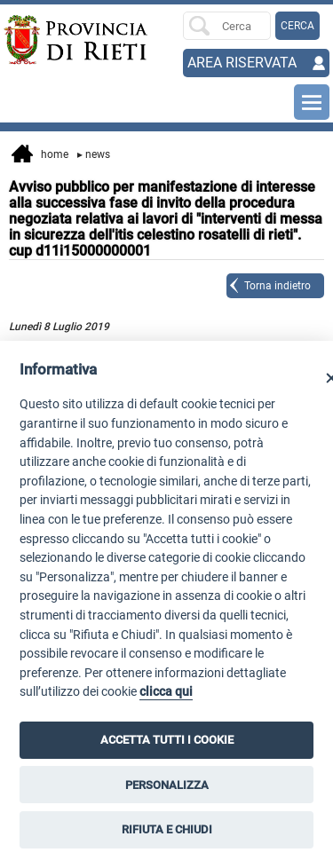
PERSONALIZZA (167, 785)
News (94, 154)
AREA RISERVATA (242, 63)
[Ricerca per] (227, 26)
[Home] (36, 40)
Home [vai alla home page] (40, 155)
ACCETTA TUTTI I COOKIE (167, 740)
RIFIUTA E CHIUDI (167, 829)
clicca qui (166, 692)
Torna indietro (277, 286)
